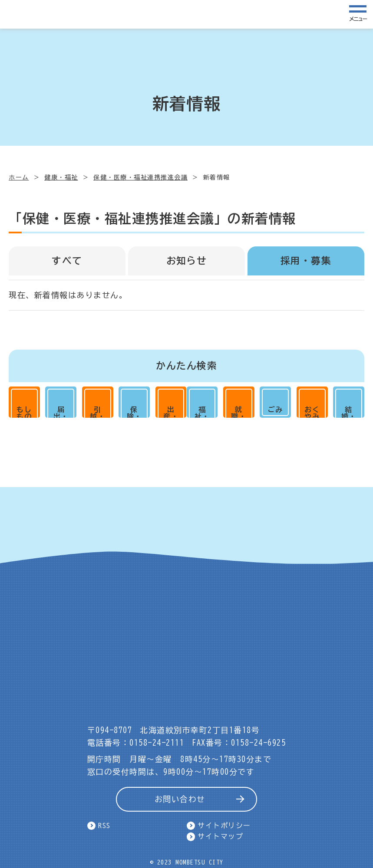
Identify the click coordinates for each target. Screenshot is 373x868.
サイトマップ (220, 837)
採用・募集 (306, 261)
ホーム (19, 177)
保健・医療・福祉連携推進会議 (140, 177)
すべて (67, 261)
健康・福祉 (61, 177)
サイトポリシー (224, 825)
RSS (104, 825)
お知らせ (187, 261)
